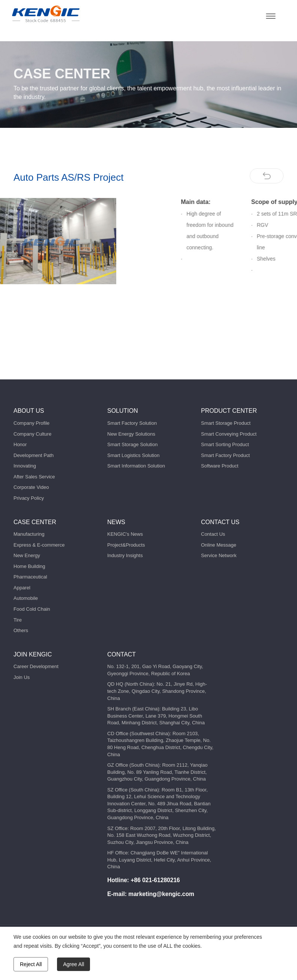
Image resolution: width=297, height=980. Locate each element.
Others (21, 630)
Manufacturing (29, 534)
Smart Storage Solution (132, 444)
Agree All (73, 964)
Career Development (36, 666)
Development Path (34, 455)
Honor (20, 444)
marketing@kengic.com (161, 894)
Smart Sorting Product (225, 444)
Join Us (22, 677)
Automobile (26, 598)
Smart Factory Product (225, 455)
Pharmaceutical (30, 577)
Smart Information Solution (136, 466)
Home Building (29, 566)
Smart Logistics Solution (133, 455)
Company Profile (31, 423)
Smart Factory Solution (132, 423)
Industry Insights (125, 555)
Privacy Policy (29, 498)
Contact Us (213, 534)
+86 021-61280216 (155, 880)
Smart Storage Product (226, 423)
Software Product (220, 466)
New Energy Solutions (131, 434)
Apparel (22, 588)
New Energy (27, 555)
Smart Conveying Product (229, 434)
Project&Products (126, 545)
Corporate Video (31, 487)
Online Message (219, 545)
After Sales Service (34, 477)
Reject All (31, 964)
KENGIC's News (125, 534)
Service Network (219, 555)
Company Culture (32, 434)
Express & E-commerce (39, 545)
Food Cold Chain (32, 609)
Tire (18, 620)
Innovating (25, 466)
